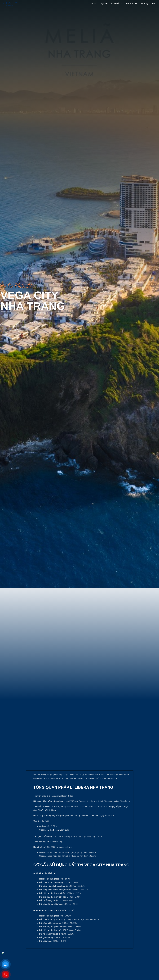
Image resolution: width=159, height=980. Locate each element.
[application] (123, 4)
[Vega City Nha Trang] (10, 4)
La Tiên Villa (56, 884)
